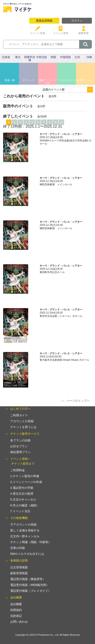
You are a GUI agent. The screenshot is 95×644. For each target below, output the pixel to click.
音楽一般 (10, 80)
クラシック (29, 80)
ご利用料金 (18, 470)
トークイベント (67, 80)
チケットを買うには (23, 427)
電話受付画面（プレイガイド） (31, 591)
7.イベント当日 (20, 511)
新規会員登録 (44, 21)
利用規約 (16, 610)
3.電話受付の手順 (22, 488)
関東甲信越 (30, 58)
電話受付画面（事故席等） (28, 579)
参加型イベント (86, 80)
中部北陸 (42, 57)
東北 (18, 57)
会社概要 (16, 604)
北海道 (6, 57)
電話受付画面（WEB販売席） (30, 585)
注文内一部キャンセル (25, 536)
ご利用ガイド (19, 415)
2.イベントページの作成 (26, 482)
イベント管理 (61, 32)
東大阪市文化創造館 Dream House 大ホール (66, 360)
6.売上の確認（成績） (25, 505)
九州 (77, 57)
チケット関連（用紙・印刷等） (31, 542)
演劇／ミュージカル (48, 81)
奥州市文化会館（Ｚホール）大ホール (61, 316)
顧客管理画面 (19, 573)
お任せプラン (19, 446)
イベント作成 (38, 32)
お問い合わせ (19, 622)
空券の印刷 (18, 548)
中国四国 (65, 57)
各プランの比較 (20, 440)
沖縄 (89, 57)
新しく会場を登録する (25, 530)
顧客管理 (84, 32)
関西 (53, 57)
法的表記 (16, 616)
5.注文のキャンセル (23, 499)
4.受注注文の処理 (22, 494)
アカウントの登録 (22, 421)
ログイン (77, 21)
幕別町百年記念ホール (52, 272)
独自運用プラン (20, 452)
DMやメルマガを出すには (27, 554)
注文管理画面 (19, 567)
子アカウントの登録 (23, 525)
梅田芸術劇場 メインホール (56, 184)
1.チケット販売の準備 (25, 476)
